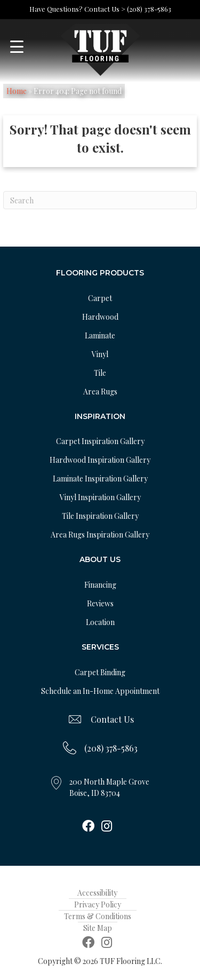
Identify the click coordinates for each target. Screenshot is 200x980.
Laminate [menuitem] (100, 335)
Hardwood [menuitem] (100, 317)
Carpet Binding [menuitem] (100, 672)
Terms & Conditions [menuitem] (98, 916)
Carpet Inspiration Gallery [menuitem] (100, 441)
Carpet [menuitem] (100, 298)
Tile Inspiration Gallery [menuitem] (100, 516)
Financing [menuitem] (100, 585)
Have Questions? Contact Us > (77, 9)
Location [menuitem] (100, 622)
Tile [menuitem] (100, 373)
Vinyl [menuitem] (100, 354)
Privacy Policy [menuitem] (98, 904)
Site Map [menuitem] (98, 928)
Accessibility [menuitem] (97, 893)
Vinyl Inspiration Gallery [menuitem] (100, 497)
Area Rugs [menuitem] (100, 392)
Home (17, 91)
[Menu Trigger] (17, 47)
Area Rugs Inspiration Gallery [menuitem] (100, 535)
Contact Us (112, 719)
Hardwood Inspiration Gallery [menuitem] (100, 460)
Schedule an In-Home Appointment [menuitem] (100, 691)
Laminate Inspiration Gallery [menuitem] (100, 479)
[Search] (100, 200)
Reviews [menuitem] (100, 603)
